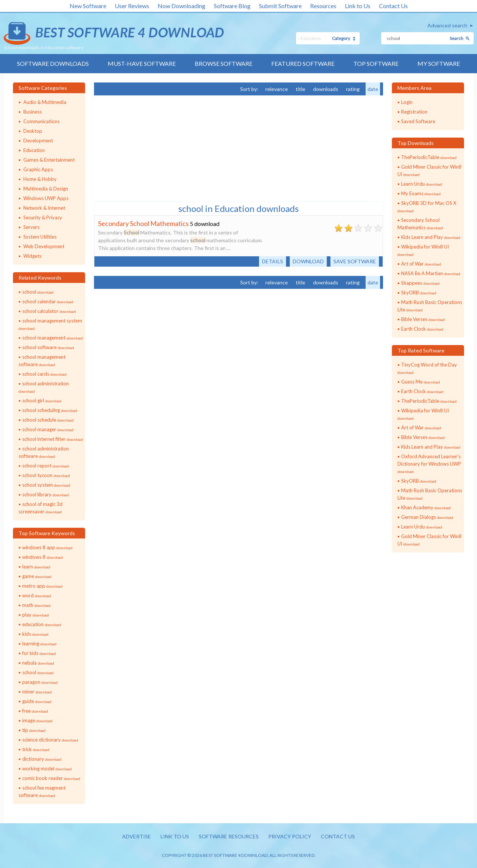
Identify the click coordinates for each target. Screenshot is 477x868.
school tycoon (46, 475)
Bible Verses (423, 319)
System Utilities (40, 237)
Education (34, 150)
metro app (42, 586)
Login (407, 102)
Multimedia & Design (46, 189)
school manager (48, 429)
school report (46, 466)
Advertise (137, 836)
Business (33, 112)
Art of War (421, 264)
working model (47, 769)
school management (53, 338)
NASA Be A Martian (431, 273)
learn (36, 567)
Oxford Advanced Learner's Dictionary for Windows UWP (429, 464)
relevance (277, 89)
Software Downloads (53, 63)
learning (39, 644)
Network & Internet (44, 208)
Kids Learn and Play (431, 237)
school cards (44, 374)
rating (353, 89)
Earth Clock (422, 329)
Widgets (32, 256)
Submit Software (280, 6)
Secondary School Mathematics (143, 223)
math (36, 605)
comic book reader (51, 778)
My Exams (421, 193)
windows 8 (43, 557)
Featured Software (303, 63)
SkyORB (419, 293)
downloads (326, 89)
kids (35, 634)
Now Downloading (182, 6)
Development (38, 141)
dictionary (42, 759)
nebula (38, 663)
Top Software (376, 63)
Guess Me (421, 382)
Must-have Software (142, 63)
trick (36, 749)
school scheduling (50, 410)
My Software (439, 63)
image (37, 720)
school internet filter (53, 439)
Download (308, 261)
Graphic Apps (38, 169)
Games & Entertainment (49, 160)
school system (46, 485)
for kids (39, 653)
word (37, 595)
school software (48, 347)
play (36, 615)
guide (37, 701)
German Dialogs (427, 517)
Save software (355, 261)
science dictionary (50, 740)
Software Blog (232, 6)
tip (34, 730)
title (300, 89)
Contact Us (393, 6)
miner (37, 692)
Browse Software (224, 63)
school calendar (48, 301)
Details (273, 261)
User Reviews (132, 6)
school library (46, 494)
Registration (414, 112)
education (42, 624)
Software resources (229, 836)
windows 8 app (47, 547)
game (37, 576)
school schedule (48, 420)
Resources (323, 6)
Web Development (44, 246)
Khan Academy (426, 507)
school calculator (49, 311)
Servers (31, 227)
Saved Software (418, 121)
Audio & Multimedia (45, 102)
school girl (42, 401)
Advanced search (447, 25)
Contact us (338, 836)
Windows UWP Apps (46, 198)
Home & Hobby (40, 179)
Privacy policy (290, 836)
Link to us (175, 836)
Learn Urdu (422, 184)
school (38, 292)
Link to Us (358, 6)
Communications (41, 121)
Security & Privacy (43, 217)
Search (456, 38)
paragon (40, 682)
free (35, 711)
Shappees (420, 283)
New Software (88, 6)
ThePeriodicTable (429, 157)
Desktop (33, 131)
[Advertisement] (150, 148)
